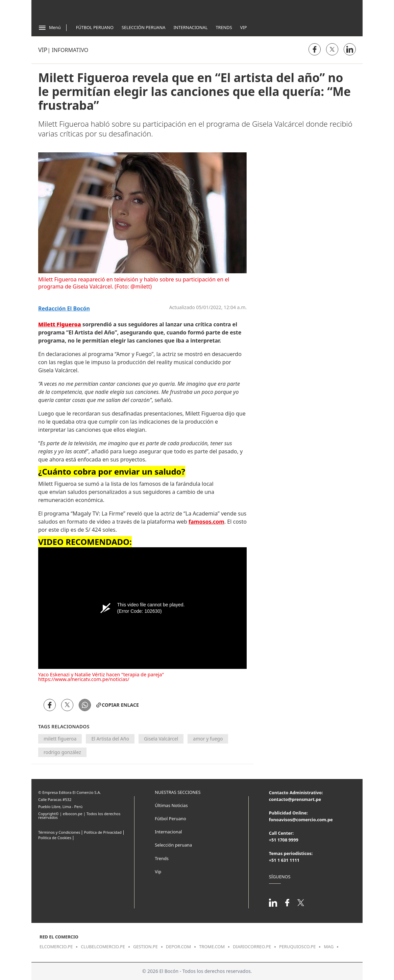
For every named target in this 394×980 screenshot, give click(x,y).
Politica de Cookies (55, 838)
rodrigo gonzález (62, 752)
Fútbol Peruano (95, 27)
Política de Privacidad (103, 832)
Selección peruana (173, 845)
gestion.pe (145, 947)
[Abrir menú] (50, 28)
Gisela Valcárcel (161, 739)
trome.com (212, 947)
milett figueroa (60, 739)
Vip (244, 27)
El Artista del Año (110, 739)
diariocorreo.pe (252, 947)
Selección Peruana (143, 27)
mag (329, 947)
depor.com (178, 947)
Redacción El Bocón (64, 309)
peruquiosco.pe (297, 947)
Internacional (190, 27)
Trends (224, 27)
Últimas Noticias (171, 805)
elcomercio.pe (56, 947)
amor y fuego (208, 739)
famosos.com (206, 522)
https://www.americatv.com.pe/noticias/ (84, 679)
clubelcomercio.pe (103, 947)
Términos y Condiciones (59, 832)
